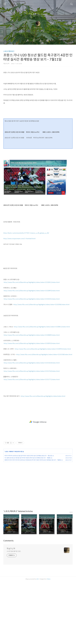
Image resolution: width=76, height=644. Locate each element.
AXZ (38, 641)
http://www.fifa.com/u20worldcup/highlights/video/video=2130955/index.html (43, 411)
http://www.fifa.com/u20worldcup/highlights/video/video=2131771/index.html (32, 442)
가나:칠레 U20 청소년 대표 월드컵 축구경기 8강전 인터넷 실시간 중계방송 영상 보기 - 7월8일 (27, 520)
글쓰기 (28, 41)
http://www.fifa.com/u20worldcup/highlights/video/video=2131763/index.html (32, 434)
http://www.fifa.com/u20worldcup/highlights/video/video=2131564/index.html (32, 425)
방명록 (35, 41)
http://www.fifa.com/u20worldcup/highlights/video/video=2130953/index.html (32, 406)
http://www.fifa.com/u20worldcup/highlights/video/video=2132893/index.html (32, 353)
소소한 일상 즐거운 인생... (14, 614)
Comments (8, 603)
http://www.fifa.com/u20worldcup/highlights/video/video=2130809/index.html (32, 398)
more (71, 575)
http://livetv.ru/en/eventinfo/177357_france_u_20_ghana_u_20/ (26, 295)
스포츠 (6, 514)
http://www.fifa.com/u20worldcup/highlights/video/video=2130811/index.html (42, 389)
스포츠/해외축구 (9, 51)
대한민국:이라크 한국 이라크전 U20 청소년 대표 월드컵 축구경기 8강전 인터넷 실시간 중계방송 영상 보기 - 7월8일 (33, 522)
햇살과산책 (38, 15)
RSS (41, 41)
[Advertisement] (38, 85)
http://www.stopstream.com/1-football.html (19, 301)
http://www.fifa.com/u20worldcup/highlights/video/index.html (43, 459)
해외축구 (11, 514)
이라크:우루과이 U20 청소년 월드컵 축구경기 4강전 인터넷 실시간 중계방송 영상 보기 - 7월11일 (28, 518)
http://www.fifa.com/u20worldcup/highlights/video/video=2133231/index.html (32, 361)
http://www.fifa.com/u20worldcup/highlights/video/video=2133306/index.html (41, 367)
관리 (48, 41)
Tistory (49, 641)
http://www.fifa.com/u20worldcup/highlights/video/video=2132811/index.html (32, 345)
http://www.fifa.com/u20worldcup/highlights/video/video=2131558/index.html (44, 417)
